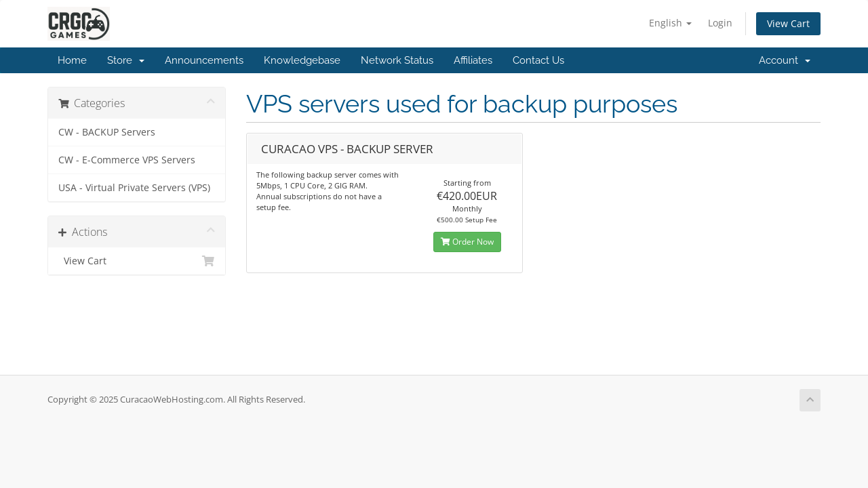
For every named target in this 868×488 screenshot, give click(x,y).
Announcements (204, 60)
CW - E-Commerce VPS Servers (127, 160)
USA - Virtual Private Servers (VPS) (134, 188)
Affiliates (473, 60)
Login (720, 23)
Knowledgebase (302, 60)
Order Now (467, 242)
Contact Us (538, 60)
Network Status (397, 60)
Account (785, 60)
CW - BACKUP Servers (107, 132)
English (670, 23)
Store (126, 60)
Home (72, 60)
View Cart (788, 23)
